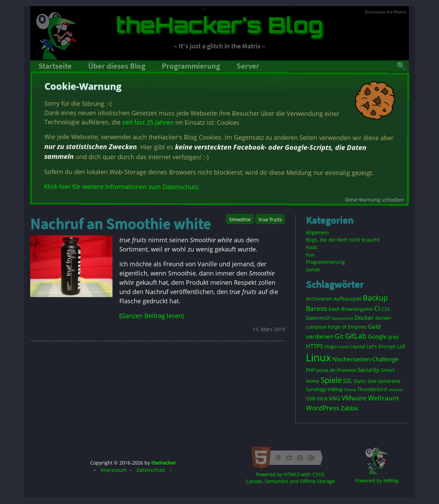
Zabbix (349, 408)
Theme (350, 390)
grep (394, 337)
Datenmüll (318, 318)
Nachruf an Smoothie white (121, 223)
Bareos (317, 308)
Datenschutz (342, 318)
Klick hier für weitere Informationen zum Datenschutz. (123, 187)
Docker (364, 318)
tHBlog (335, 389)
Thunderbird (372, 389)
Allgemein (317, 232)
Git (339, 336)
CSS (386, 309)
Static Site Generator (377, 381)
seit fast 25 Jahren (149, 122)
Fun (310, 255)
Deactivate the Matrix (385, 12)
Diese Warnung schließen (376, 198)
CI (377, 308)
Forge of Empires (347, 327)
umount (395, 390)
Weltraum (383, 398)
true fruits (270, 219)
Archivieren (319, 299)
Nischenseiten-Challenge (365, 359)
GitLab (356, 336)
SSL (348, 381)
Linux (318, 358)
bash (334, 309)
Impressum (114, 470)
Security (369, 370)
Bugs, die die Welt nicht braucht (343, 240)
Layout (358, 346)
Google (377, 336)
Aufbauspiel (348, 299)
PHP (310, 370)
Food (311, 247)
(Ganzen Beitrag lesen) (152, 316)
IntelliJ (343, 347)
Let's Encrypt (381, 346)
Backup (375, 298)
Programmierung (191, 66)
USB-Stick (317, 398)
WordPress (323, 408)
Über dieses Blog (117, 66)
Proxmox (347, 370)
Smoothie (240, 219)
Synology (316, 389)
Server (248, 66)
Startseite (55, 66)
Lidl (401, 346)
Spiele (331, 380)
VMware (354, 398)
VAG (335, 398)
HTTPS (315, 346)
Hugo (330, 346)
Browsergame (357, 309)
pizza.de (326, 370)
